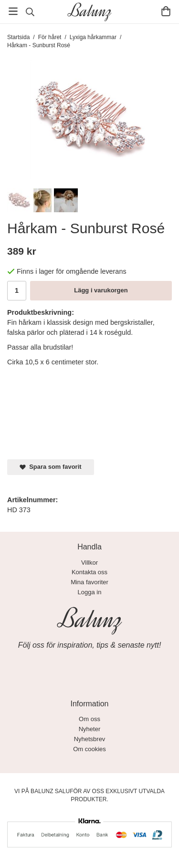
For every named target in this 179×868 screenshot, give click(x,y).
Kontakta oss (89, 572)
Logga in (90, 592)
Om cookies (89, 749)
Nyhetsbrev (90, 739)
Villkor (89, 563)
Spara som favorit (51, 467)
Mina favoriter (89, 582)
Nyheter (90, 729)
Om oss (89, 719)
